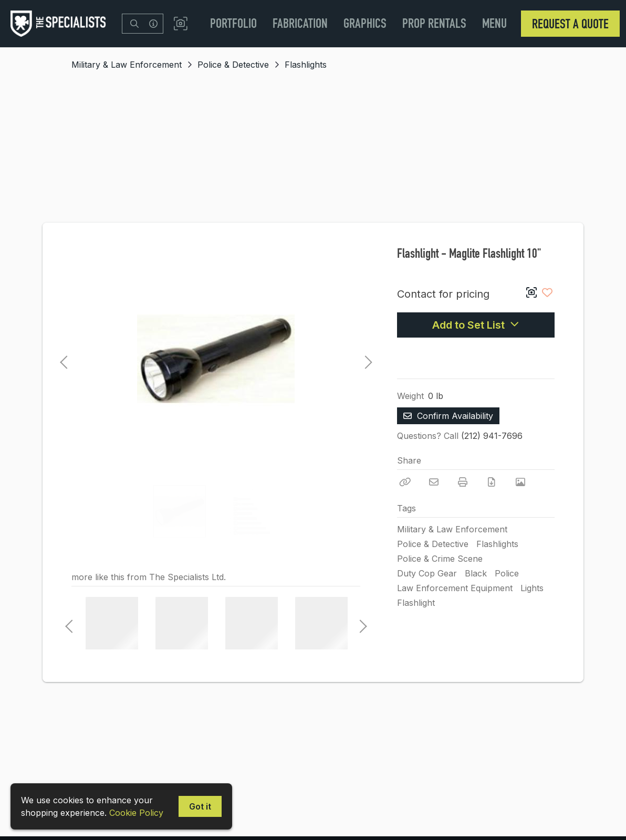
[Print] (463, 482)
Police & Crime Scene (440, 559)
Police (507, 573)
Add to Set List (476, 325)
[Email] (434, 482)
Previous (64, 359)
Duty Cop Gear (427, 573)
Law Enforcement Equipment (455, 588)
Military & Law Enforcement (127, 65)
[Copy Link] (405, 482)
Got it (200, 806)
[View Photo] (520, 482)
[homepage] (61, 24)
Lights (532, 588)
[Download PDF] (492, 482)
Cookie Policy (136, 813)
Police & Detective (233, 65)
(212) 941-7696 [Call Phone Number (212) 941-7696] (492, 436)
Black (476, 573)
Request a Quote (570, 24)
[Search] (134, 24)
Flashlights (306, 65)
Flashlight (416, 603)
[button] (181, 24)
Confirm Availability (448, 416)
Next (366, 359)
